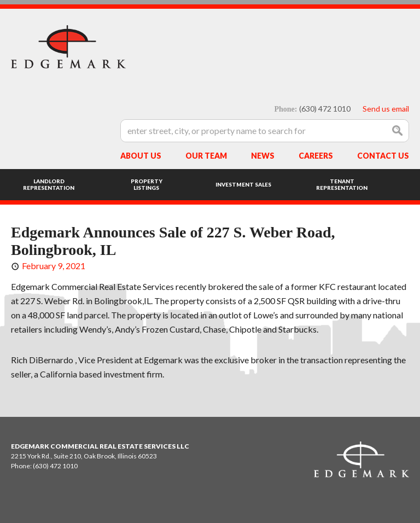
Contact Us (383, 156)
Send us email (386, 109)
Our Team (206, 156)
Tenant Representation (342, 184)
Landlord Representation (49, 184)
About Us (141, 156)
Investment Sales (243, 184)
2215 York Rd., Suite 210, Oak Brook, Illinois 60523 (84, 456)
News (263, 156)
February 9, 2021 (54, 266)
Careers (316, 156)
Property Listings (147, 184)
